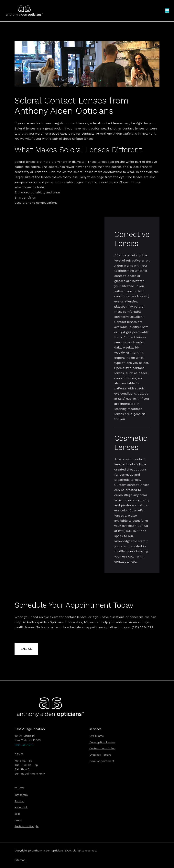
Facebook (21, 807)
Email (18, 820)
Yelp (17, 814)
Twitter (19, 801)
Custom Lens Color (102, 748)
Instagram (21, 795)
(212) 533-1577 (24, 745)
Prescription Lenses (102, 742)
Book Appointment (102, 761)
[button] (167, 11)
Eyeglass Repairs (100, 755)
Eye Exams (97, 736)
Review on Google (27, 826)
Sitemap (20, 860)
